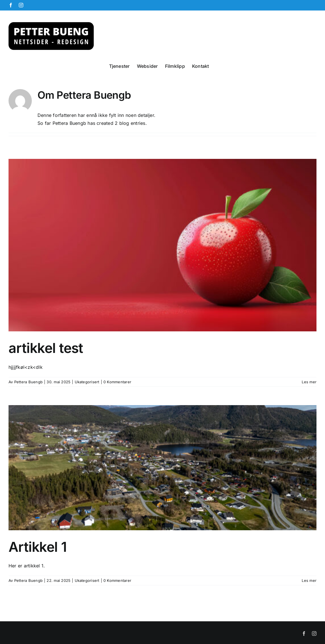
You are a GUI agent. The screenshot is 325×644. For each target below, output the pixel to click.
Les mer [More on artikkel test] (309, 382)
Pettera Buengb (28, 382)
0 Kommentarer (117, 382)
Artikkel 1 (37, 547)
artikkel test (46, 348)
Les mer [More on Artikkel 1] (309, 580)
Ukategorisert (87, 382)
